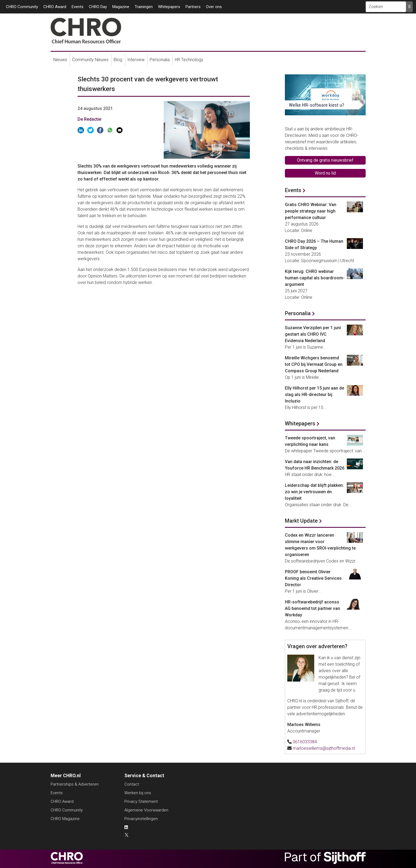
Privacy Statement (141, 801)
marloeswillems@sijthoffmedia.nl (324, 748)
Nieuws (60, 60)
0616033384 (305, 742)
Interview (136, 60)
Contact (132, 784)
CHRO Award (55, 7)
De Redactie (89, 119)
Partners (193, 7)
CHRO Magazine (65, 819)
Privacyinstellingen (141, 819)
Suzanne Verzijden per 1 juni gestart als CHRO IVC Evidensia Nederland (313, 334)
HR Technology (189, 60)
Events (78, 7)
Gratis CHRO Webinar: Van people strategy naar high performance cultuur (311, 211)
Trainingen (144, 7)
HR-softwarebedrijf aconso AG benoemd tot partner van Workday (312, 608)
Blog (118, 60)
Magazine (121, 7)
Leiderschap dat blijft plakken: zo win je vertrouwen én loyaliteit (314, 492)
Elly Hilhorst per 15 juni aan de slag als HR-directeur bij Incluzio (314, 395)
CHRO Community (22, 7)
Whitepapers (169, 7)
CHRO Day (98, 7)
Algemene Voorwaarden (146, 810)
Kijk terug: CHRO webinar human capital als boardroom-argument (315, 278)
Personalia (160, 60)
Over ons (214, 7)
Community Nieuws (90, 60)
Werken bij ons (138, 793)
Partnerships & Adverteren (75, 784)
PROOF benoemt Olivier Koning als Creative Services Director (313, 578)
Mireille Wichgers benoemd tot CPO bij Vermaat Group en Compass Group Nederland (314, 364)
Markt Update (301, 521)
